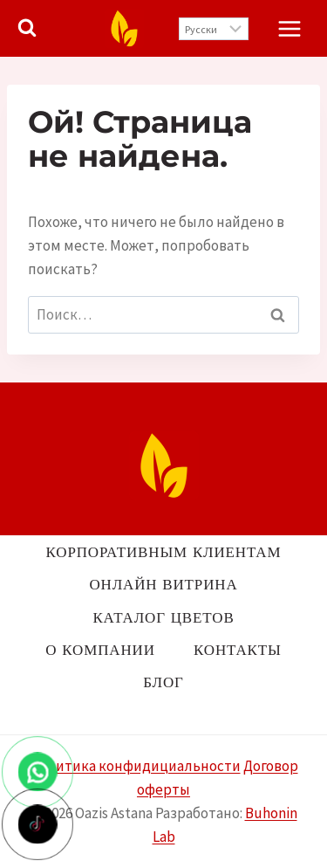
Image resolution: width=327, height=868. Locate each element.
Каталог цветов (163, 617)
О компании (100, 650)
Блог (163, 682)
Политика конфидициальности (135, 766)
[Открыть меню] (289, 28)
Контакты (238, 650)
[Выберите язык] (214, 29)
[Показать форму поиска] (27, 28)
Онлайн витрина (163, 584)
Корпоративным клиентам (164, 552)
